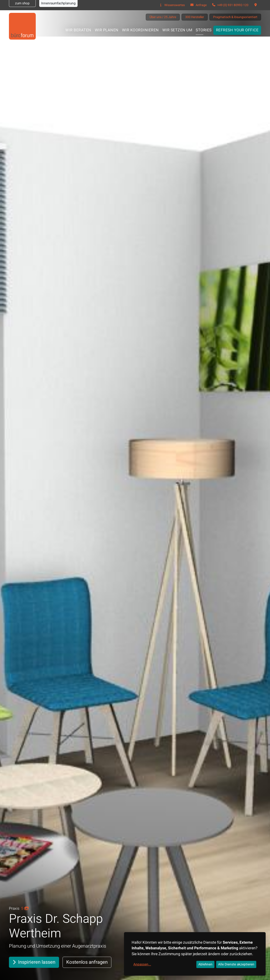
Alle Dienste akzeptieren (236, 964)
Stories (204, 30)
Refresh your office (237, 30)
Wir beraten (78, 30)
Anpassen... (142, 964)
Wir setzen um (177, 30)
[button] (256, 5)
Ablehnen (205, 964)
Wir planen (107, 30)
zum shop (22, 3)
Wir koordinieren (140, 30)
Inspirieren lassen (34, 962)
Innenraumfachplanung (58, 3)
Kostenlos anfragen (87, 962)
